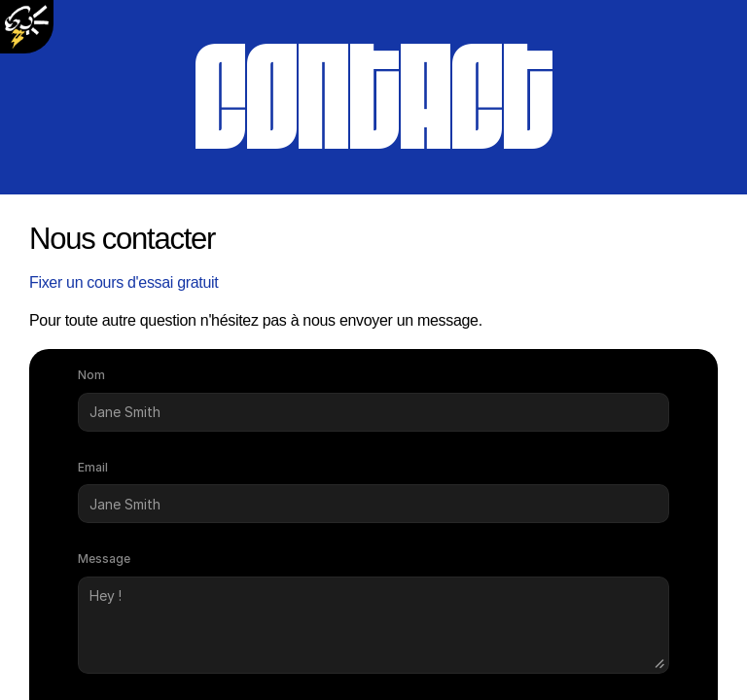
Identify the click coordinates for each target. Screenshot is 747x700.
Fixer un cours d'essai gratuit (124, 282)
